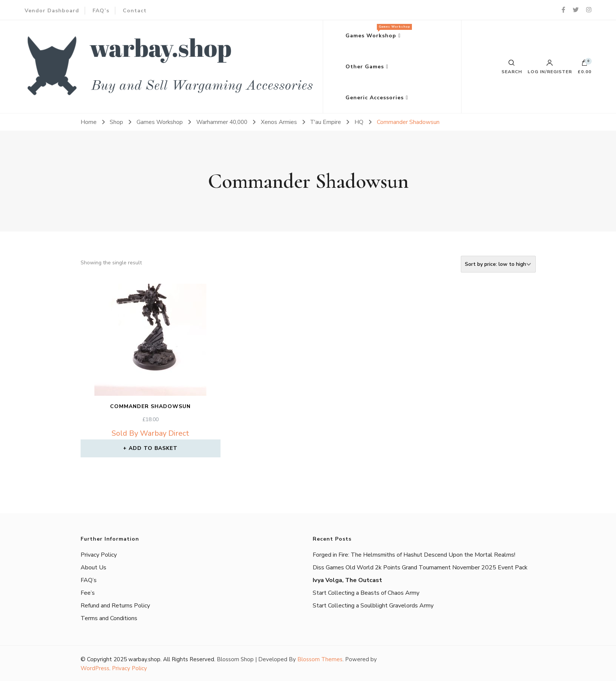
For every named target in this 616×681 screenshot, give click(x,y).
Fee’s (88, 593)
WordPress (95, 668)
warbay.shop (144, 659)
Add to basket (153, 448)
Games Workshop (377, 32)
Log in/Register (550, 67)
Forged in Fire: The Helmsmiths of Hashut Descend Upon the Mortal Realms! (414, 555)
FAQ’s (101, 11)
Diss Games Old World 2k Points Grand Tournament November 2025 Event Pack (420, 567)
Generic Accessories (375, 98)
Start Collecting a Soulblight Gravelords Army (373, 606)
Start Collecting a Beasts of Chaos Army (366, 593)
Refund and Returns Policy (115, 606)
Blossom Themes (320, 659)
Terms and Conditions (109, 618)
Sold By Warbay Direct (150, 433)
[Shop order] (498, 264)
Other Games (365, 67)
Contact (135, 11)
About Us (93, 567)
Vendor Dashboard (52, 11)
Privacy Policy (99, 555)
